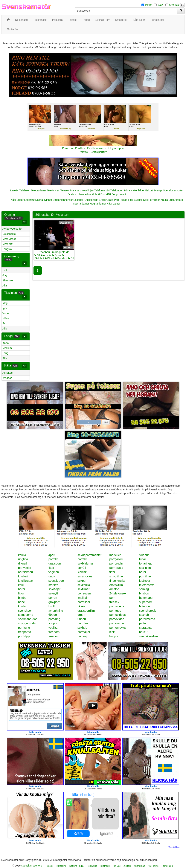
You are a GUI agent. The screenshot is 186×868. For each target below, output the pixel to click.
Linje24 (14, 190)
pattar (143, 623)
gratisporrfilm (86, 611)
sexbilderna (85, 563)
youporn (54, 623)
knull (21, 585)
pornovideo (117, 619)
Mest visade (9, 239)
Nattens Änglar (77, 866)
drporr (81, 615)
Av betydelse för (12, 229)
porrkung (54, 619)
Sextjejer (73, 194)
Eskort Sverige (154, 190)
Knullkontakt (91, 200)
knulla (22, 555)
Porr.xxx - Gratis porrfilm (93, 152)
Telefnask (105, 866)
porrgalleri (116, 559)
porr (112, 598)
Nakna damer (81, 204)
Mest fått (7, 244)
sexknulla (84, 585)
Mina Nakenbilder (134, 190)
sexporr (82, 581)
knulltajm (83, 598)
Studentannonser (63, 200)
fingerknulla (117, 581)
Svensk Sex (141, 200)
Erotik (102, 200)
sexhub (144, 615)
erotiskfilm (116, 585)
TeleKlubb (92, 866)
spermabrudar (28, 619)
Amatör (46, 255)
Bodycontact (119, 194)
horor (143, 572)
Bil (71, 258)
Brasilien (61, 258)
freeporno (25, 632)
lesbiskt (82, 572)
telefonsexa (147, 585)
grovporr (54, 602)
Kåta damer (113, 204)
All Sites (7, 373)
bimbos (144, 593)
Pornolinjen (167, 866)
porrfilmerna (147, 619)
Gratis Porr (113, 200)
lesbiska (145, 581)
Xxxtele (127, 866)
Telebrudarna (39, 190)
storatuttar (146, 628)
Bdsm (57, 255)
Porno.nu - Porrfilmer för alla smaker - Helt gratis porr (93, 148)
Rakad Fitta (126, 200)
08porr (82, 619)
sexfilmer (83, 589)
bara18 (144, 632)
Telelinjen (25, 190)
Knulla (164, 200)
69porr (53, 615)
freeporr (54, 636)
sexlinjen (145, 568)
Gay (160, 5)
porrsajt (82, 636)
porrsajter (84, 632)
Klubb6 (96, 194)
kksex (81, 606)
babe (22, 602)
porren (53, 598)
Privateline (61, 866)
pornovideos (117, 615)
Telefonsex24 (102, 190)
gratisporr (55, 563)
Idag (5, 303)
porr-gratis (116, 568)
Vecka (6, 313)
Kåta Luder (17, 200)
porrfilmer (146, 576)
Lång (5, 353)
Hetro (148, 5)
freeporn (54, 632)
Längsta (7, 249)
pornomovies (118, 628)
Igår (5, 308)
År (4, 323)
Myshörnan (139, 866)
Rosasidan (85, 194)
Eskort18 (106, 194)
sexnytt (53, 593)
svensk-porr (56, 581)
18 (37, 255)
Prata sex (75, 190)
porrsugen (84, 593)
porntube (115, 611)
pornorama (116, 623)
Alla (5, 286)
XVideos (7, 378)
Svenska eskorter (173, 190)
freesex (114, 602)
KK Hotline (153, 866)
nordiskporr (26, 572)
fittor (51, 568)
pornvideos (117, 606)
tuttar (143, 559)
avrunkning (56, 611)
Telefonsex (53, 190)
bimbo (22, 598)
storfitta (53, 585)
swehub (144, 555)
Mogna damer (98, 204)
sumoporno (26, 615)
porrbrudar (116, 563)
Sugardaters (176, 200)
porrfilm (53, 559)
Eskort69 (29, 200)
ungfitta (23, 559)
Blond (49, 258)
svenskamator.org (32, 866)
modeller (115, 555)
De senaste (9, 234)
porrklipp (24, 636)
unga (52, 576)
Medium (7, 348)
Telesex (64, 190)
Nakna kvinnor (44, 200)
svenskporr (25, 611)
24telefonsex (118, 593)
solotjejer (54, 589)
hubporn (115, 636)
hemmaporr (147, 598)
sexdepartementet (89, 555)
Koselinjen (87, 190)
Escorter (78, 200)
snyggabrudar (27, 623)
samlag (144, 589)
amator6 (115, 589)
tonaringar (146, 563)
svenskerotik (148, 611)
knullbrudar (26, 581)
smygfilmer (116, 576)
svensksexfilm (149, 636)
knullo (22, 606)
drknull (23, 563)
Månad (6, 318)
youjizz (53, 628)
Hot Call (116, 866)
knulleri (23, 576)
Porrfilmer (154, 200)
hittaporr (145, 606)
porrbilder (84, 602)
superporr (146, 602)
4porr (52, 555)
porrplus (83, 623)
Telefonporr (117, 190)
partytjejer (25, 568)
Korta (6, 343)
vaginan (54, 572)
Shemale (174, 5)
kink (112, 632)
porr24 (82, 568)
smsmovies (85, 576)
